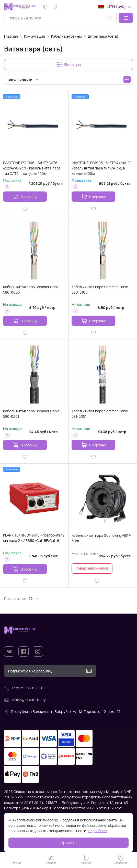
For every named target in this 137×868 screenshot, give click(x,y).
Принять (68, 843)
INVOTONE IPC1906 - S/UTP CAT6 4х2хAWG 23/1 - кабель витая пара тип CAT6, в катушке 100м (32, 168)
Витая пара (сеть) (103, 36)
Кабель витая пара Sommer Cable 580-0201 (31, 414)
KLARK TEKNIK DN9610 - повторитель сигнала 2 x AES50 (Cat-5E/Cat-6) (34, 538)
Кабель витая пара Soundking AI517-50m (102, 538)
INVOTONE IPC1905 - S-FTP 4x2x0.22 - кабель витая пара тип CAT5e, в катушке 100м (103, 168)
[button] (126, 18)
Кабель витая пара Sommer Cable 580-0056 (31, 290)
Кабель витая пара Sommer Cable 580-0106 (100, 290)
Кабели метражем (66, 36)
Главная (11, 36)
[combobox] (60, 18)
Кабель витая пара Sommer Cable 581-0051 (100, 414)
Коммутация (35, 36)
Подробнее (97, 831)
